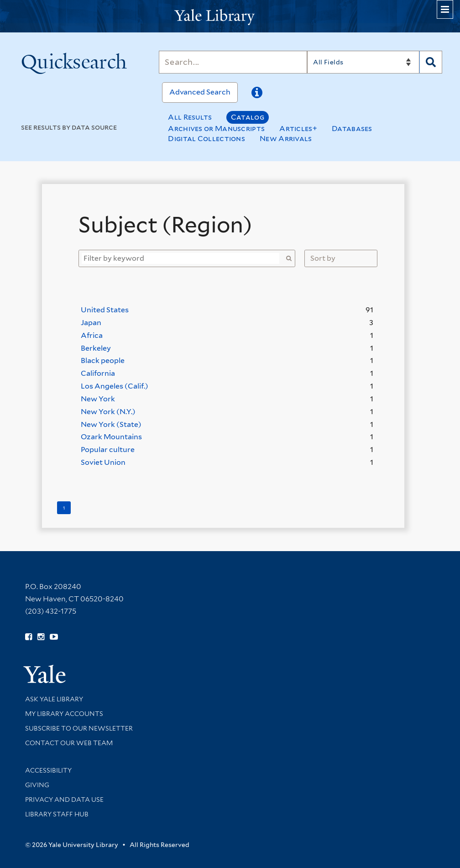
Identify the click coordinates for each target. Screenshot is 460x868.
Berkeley (96, 348)
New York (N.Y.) (108, 412)
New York (98, 399)
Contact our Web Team (69, 743)
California (98, 373)
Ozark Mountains (111, 437)
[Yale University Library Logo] (230, 16)
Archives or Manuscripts (216, 129)
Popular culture (108, 450)
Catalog (248, 117)
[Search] (233, 62)
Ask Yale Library (54, 699)
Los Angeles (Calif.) (115, 386)
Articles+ (298, 129)
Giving (37, 785)
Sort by (323, 258)
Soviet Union (103, 462)
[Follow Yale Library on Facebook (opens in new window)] (29, 637)
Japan (91, 323)
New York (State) (111, 424)
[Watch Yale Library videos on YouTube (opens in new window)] (54, 637)
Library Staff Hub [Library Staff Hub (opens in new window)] (57, 814)
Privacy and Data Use (64, 800)
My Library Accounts (64, 714)
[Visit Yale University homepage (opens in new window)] (44, 671)
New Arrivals (286, 139)
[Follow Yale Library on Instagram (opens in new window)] (41, 637)
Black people (103, 360)
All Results (190, 117)
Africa (92, 335)
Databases (352, 129)
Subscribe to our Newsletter (79, 728)
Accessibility (48, 770)
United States (105, 310)
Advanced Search (200, 92)
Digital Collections (206, 139)
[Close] (377, 208)
